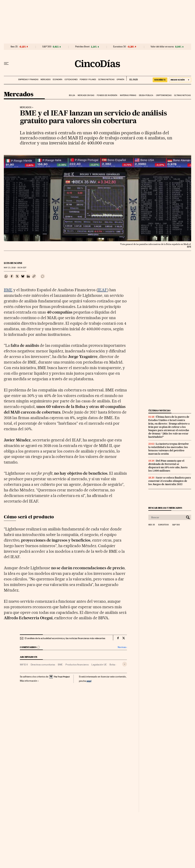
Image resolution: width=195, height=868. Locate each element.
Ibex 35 (14, 47)
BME (8, 290)
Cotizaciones (71, 80)
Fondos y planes (88, 80)
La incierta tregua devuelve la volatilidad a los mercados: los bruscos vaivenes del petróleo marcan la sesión (169, 449)
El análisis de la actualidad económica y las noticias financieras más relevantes (65, 638)
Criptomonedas (164, 95)
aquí (89, 681)
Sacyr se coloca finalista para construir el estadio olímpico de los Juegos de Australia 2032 (170, 481)
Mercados (46, 80)
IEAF (102, 290)
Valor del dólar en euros (162, 47)
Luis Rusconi (13, 263)
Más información (29, 681)
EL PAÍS (132, 78)
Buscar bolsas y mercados (165, 508)
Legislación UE (99, 665)
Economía (58, 80)
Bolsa (72, 95)
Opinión (120, 80)
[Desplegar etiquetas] (125, 664)
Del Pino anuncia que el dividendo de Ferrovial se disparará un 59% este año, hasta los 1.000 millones (168, 466)
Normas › (122, 647)
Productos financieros (77, 665)
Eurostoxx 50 (120, 47)
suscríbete (160, 80)
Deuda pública (146, 95)
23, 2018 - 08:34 (15, 268)
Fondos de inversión (107, 95)
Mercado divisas (86, 95)
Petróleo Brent (82, 47)
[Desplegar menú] (6, 64)
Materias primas (128, 95)
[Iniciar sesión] (180, 80)
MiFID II (24, 665)
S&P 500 (47, 47)
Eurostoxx (163, 525)
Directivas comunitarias (43, 665)
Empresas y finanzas (28, 80)
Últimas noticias (106, 80)
